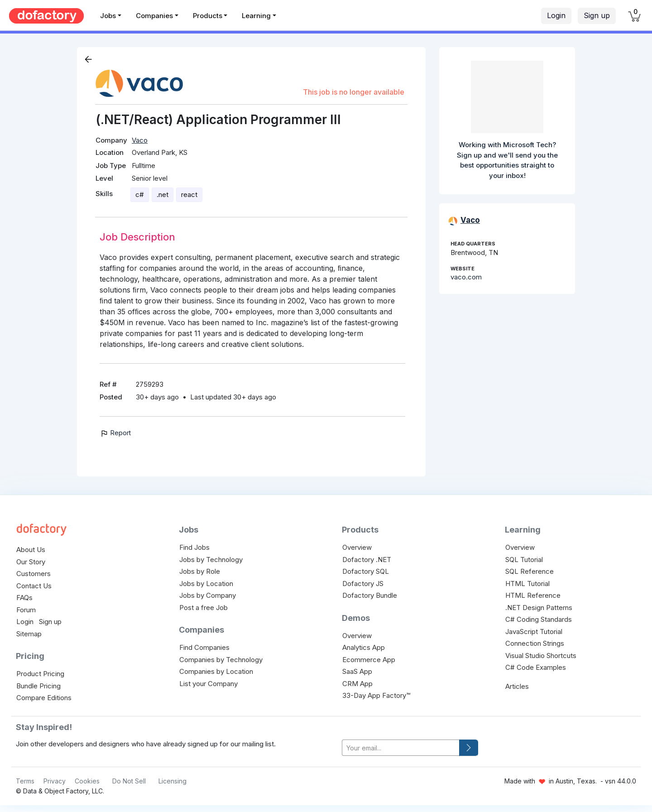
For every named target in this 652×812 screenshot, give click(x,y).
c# (140, 195)
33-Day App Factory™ (376, 695)
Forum (26, 610)
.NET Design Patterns (539, 608)
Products (208, 16)
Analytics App (364, 647)
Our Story (31, 562)
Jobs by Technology (211, 560)
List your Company (209, 684)
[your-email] (401, 748)
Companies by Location (216, 671)
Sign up (597, 15)
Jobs (108, 16)
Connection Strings (535, 643)
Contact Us (34, 586)
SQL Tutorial (524, 560)
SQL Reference (530, 571)
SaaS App (357, 671)
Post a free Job (204, 608)
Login (556, 15)
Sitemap (29, 634)
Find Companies (204, 647)
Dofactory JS (363, 584)
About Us (31, 550)
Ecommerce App (369, 660)
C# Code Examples (536, 667)
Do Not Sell (129, 781)
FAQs (24, 598)
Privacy (55, 781)
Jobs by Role (200, 571)
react (189, 195)
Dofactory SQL (366, 571)
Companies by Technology (221, 660)
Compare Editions (44, 698)
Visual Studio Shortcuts (541, 656)
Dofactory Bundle (370, 595)
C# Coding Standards (539, 619)
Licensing (173, 781)
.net (163, 195)
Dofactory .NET (367, 560)
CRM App (357, 684)
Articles (517, 686)
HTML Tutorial (527, 584)
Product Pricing (40, 674)
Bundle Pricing (38, 686)
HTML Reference (533, 595)
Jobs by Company (208, 595)
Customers (34, 574)
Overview (357, 547)
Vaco (140, 140)
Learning (256, 16)
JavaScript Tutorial (534, 632)
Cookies (87, 781)
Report (115, 433)
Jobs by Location (206, 584)
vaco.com (466, 277)
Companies (154, 16)
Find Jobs (194, 547)
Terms (25, 781)
